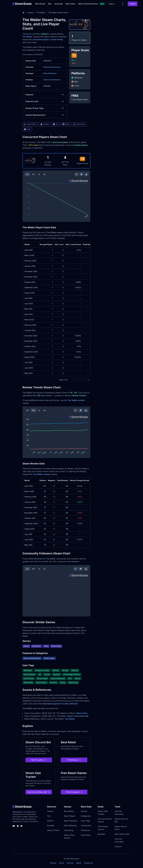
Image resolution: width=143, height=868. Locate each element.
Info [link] (56, 124)
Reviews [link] (45, 124)
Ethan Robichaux (50, 73)
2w (27, 174)
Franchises (86, 835)
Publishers (86, 830)
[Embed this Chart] (76, 174)
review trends (57, 40)
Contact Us (88, 863)
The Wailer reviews (76, 400)
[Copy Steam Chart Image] (81, 174)
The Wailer (41, 13)
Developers (86, 826)
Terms (62, 863)
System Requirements (45, 115)
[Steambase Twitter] (21, 826)
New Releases (70, 826)
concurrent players (41, 40)
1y (39, 174)
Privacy (53, 863)
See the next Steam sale (39, 792)
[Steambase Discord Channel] (14, 826)
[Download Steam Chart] (86, 174)
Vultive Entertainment (52, 67)
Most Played (40, 4)
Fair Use (70, 863)
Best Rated (69, 811)
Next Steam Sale (122, 834)
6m (34, 410)
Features (45, 95)
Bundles (51, 826)
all (44, 174)
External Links (45, 101)
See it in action (39, 760)
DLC (49, 816)
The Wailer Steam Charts (58, 13)
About (79, 863)
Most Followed (71, 821)
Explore (133, 4)
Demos (50, 821)
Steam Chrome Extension (88, 4)
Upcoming (59, 4)
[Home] (23, 13)
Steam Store (82, 713)
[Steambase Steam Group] (18, 826)
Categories (86, 816)
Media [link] (66, 124)
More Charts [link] (79, 124)
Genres (84, 811)
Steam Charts (53, 830)
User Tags (85, 821)
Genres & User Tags (45, 108)
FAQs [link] (27, 129)
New (50, 4)
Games (31, 13)
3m (33, 174)
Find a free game (74, 792)
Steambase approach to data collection (60, 704)
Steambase (17, 812)
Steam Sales (70, 4)
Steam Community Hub (78, 716)
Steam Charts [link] (30, 124)
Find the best (74, 760)
